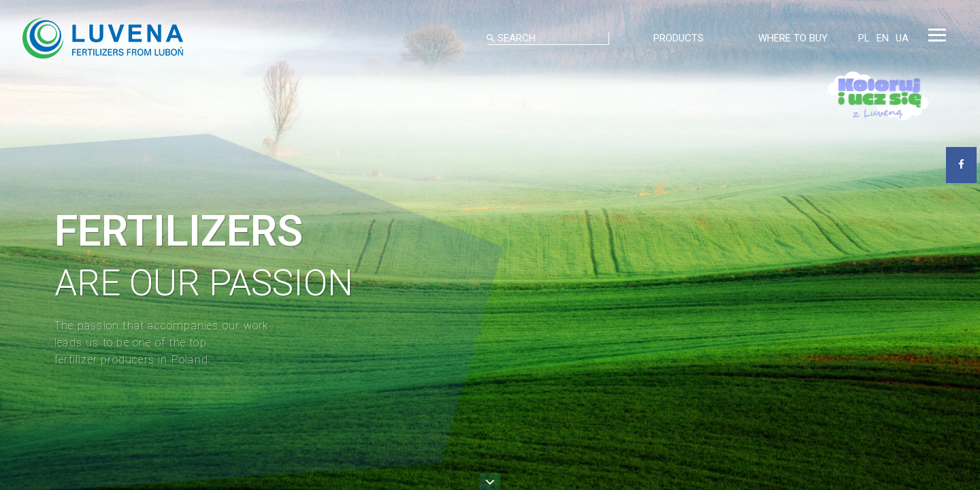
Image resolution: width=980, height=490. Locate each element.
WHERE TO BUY (788, 41)
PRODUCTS (674, 41)
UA (897, 41)
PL (859, 41)
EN (878, 41)
